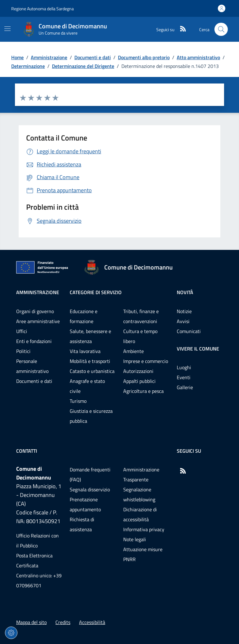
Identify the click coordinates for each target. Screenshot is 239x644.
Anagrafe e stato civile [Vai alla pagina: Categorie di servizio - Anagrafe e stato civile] (87, 386)
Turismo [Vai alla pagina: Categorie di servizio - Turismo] (78, 401)
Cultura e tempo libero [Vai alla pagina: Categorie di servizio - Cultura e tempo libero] (140, 336)
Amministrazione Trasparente (141, 475)
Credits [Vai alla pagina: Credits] (63, 622)
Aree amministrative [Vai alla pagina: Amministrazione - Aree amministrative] (38, 321)
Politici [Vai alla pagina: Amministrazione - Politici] (23, 351)
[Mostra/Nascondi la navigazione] (7, 29)
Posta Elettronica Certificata (34, 561)
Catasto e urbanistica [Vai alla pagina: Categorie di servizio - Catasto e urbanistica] (92, 371)
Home (17, 57)
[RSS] (180, 29)
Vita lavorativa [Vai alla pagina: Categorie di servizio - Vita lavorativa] (85, 351)
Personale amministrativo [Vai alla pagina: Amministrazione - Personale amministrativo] (32, 366)
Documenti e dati (93, 57)
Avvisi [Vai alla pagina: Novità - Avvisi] (183, 321)
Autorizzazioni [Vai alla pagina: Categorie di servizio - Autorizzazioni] (138, 371)
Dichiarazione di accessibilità (140, 514)
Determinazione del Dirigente (83, 66)
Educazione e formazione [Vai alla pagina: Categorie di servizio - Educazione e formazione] (84, 316)
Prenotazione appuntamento (85, 504)
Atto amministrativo (198, 57)
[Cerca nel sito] (221, 29)
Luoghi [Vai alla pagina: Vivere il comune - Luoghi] (184, 367)
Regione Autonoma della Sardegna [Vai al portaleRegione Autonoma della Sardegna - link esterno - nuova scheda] (42, 9)
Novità (185, 292)
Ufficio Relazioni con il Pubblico (37, 541)
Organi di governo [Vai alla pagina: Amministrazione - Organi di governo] (35, 311)
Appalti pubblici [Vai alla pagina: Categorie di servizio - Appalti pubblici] (139, 381)
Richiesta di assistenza (82, 524)
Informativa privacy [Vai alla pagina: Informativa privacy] (144, 529)
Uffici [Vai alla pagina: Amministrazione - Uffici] (22, 331)
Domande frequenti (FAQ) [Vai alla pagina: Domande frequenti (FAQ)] (90, 475)
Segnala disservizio (90, 489)
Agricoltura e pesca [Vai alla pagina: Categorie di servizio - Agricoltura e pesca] (143, 391)
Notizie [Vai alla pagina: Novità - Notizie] (184, 311)
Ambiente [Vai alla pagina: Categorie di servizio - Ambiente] (134, 351)
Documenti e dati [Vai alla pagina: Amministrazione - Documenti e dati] (34, 381)
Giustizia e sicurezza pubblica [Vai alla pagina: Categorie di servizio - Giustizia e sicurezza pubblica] (91, 416)
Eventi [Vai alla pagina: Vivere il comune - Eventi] (184, 377)
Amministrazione (49, 57)
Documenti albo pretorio (144, 57)
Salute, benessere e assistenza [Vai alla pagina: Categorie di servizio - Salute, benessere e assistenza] (90, 336)
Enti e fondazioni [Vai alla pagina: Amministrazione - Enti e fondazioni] (34, 341)
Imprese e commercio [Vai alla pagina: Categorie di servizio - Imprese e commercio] (146, 361)
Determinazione (28, 66)
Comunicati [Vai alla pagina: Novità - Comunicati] (189, 331)
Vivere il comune (198, 349)
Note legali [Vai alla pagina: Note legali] (135, 539)
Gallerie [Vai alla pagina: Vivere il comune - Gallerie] (185, 387)
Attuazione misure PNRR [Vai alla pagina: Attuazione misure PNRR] (143, 554)
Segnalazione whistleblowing (139, 494)
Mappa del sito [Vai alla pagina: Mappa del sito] (31, 622)
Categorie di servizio (96, 292)
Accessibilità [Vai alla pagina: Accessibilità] (92, 622)
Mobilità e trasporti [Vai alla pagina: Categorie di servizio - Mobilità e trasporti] (90, 361)
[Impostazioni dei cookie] (11, 633)
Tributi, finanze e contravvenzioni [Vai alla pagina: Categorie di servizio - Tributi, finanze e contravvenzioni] (141, 316)
